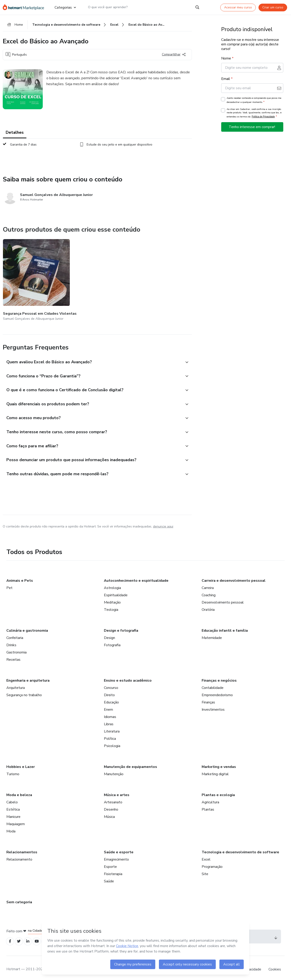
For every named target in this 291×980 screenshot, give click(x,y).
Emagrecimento (116, 855)
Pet (9, 584)
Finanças (208, 698)
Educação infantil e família (225, 626)
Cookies (275, 966)
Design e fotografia (121, 626)
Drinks (11, 641)
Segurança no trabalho (24, 691)
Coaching (209, 591)
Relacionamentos (22, 848)
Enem (108, 705)
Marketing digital (215, 770)
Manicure (13, 812)
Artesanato (113, 798)
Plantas (208, 805)
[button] (92, 352)
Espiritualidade (116, 591)
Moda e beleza (19, 791)
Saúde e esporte (119, 848)
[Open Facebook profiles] (10, 938)
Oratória (208, 605)
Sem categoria (19, 898)
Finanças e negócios (219, 676)
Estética (13, 805)
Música (109, 812)
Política (110, 734)
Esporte (110, 862)
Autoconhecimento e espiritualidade (136, 576)
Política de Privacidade (263, 118)
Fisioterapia (113, 870)
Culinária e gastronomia (27, 626)
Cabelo (12, 798)
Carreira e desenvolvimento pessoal (234, 576)
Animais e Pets (20, 576)
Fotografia (112, 641)
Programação (212, 862)
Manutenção (114, 770)
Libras (109, 720)
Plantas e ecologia (218, 791)
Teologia (111, 605)
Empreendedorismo (217, 691)
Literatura (112, 727)
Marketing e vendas (219, 762)
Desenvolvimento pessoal (223, 598)
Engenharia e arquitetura (28, 676)
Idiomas (110, 713)
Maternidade (212, 634)
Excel (206, 855)
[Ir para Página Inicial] (25, 7)
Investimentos (213, 705)
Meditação (112, 598)
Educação (111, 698)
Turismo (13, 770)
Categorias (65, 7)
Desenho (111, 805)
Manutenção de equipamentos (130, 762)
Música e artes (117, 791)
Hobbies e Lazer (21, 762)
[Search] (197, 7)
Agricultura (210, 798)
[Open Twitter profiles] (21, 938)
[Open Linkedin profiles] (30, 938)
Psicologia (112, 742)
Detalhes (15, 134)
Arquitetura (16, 683)
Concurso (111, 683)
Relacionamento (19, 855)
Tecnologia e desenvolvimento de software (240, 848)
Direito (109, 691)
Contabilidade (213, 683)
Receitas (13, 655)
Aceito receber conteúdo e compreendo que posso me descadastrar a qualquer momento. (254, 102)
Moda (11, 827)
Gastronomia (16, 648)
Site (205, 870)
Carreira (208, 584)
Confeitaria (15, 634)
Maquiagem (16, 820)
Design (109, 634)
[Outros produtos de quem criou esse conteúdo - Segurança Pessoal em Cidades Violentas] (28, 276)
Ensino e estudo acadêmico (128, 676)
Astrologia (112, 584)
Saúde (109, 877)
